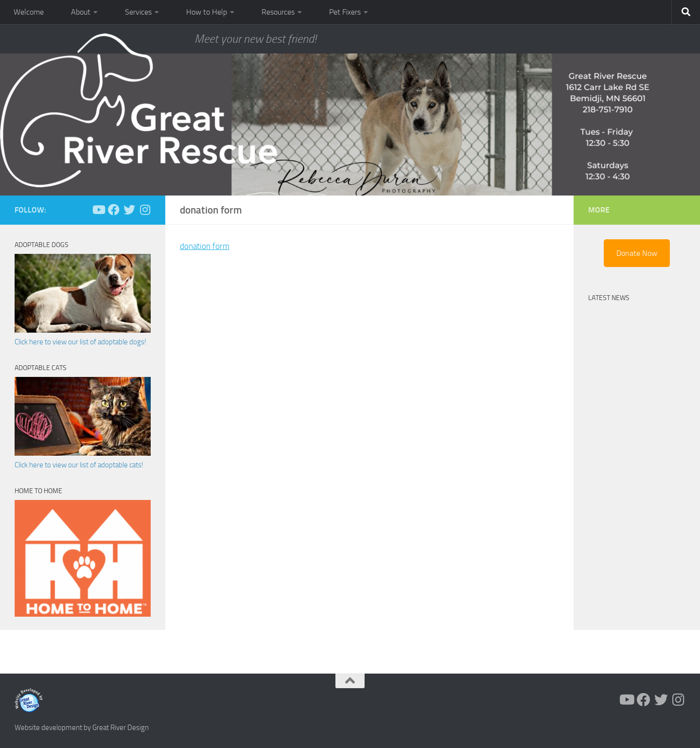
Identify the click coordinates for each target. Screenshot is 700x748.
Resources (278, 12)
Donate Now (637, 253)
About (81, 12)
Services (138, 12)
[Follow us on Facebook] (114, 210)
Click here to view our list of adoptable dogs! (80, 342)
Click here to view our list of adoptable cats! (79, 465)
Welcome (29, 12)
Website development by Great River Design (82, 728)
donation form (206, 246)
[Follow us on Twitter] (129, 210)
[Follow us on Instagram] (145, 210)
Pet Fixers (345, 12)
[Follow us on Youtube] (98, 210)
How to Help (207, 12)
